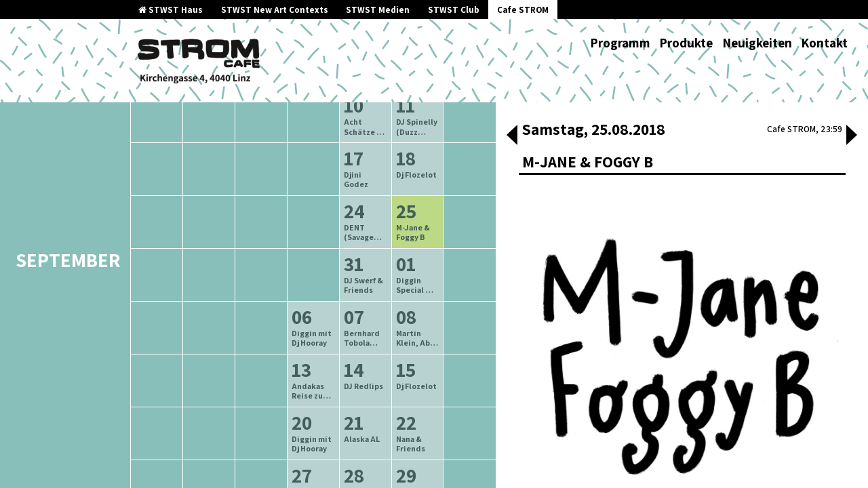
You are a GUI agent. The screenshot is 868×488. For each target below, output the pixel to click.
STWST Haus (171, 10)
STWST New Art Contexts (275, 10)
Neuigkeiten (757, 43)
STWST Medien (378, 10)
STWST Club (454, 10)
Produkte (686, 43)
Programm (620, 43)
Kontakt (824, 43)
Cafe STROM (523, 10)
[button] (512, 136)
